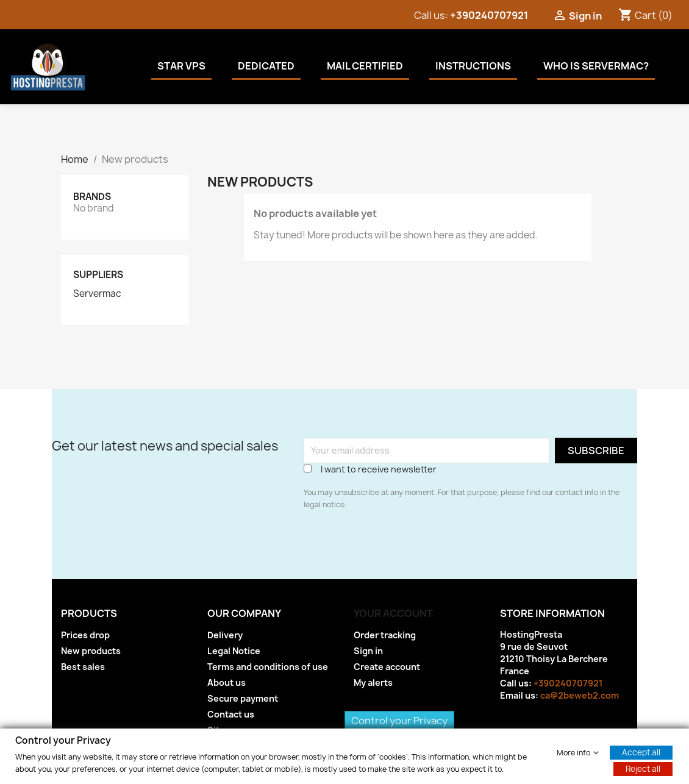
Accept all (641, 752)
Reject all (643, 768)
